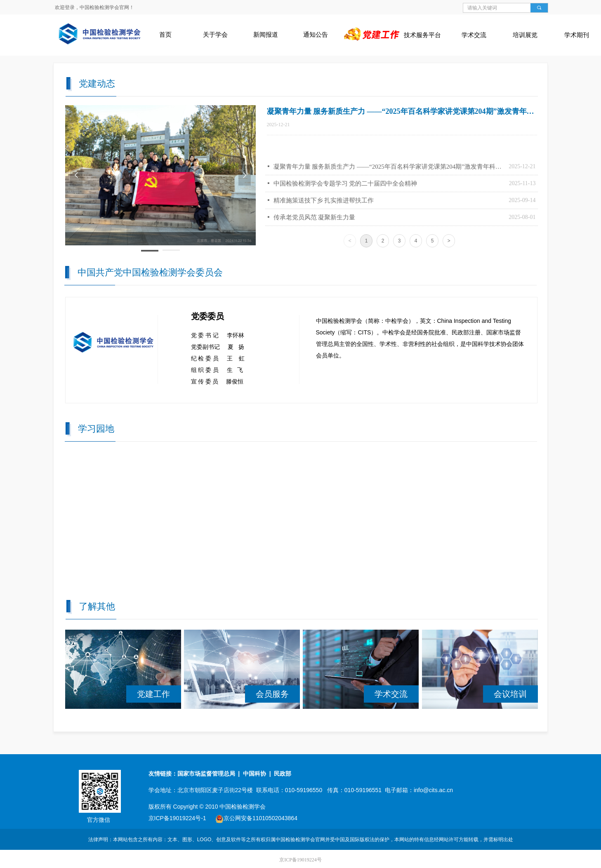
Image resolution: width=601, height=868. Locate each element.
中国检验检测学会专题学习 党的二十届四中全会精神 (345, 183)
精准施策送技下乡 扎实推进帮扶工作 (324, 200)
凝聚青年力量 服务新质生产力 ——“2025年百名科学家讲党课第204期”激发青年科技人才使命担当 (389, 167)
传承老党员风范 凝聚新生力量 (315, 217)
